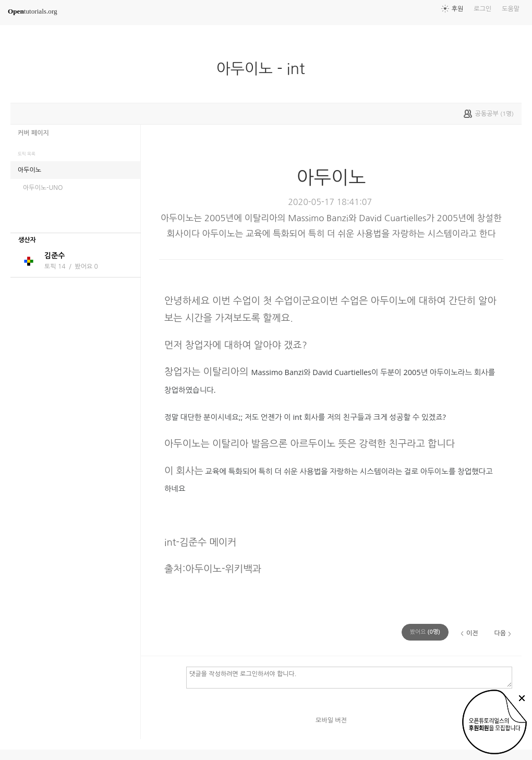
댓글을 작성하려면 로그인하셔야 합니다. (349, 677)
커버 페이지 (33, 133)
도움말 (511, 9)
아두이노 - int (265, 69)
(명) (425, 632)
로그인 (482, 9)
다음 (500, 633)
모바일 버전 (331, 720)
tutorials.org (33, 11)
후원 (458, 9)
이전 (472, 633)
